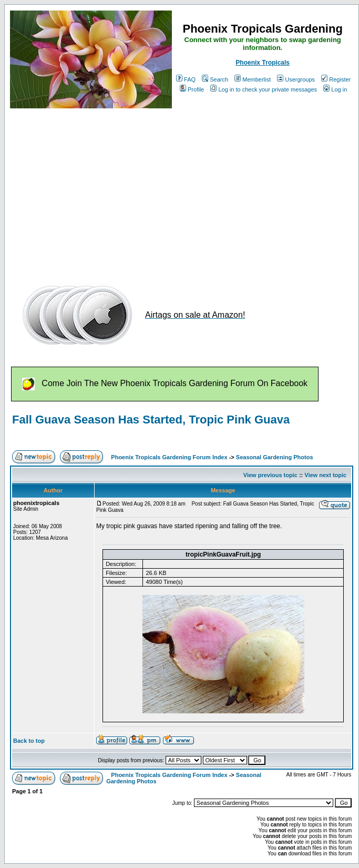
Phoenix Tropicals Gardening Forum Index (169, 457)
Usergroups (296, 79)
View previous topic (270, 475)
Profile (192, 89)
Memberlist (253, 79)
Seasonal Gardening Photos (275, 457)
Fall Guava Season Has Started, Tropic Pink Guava (151, 420)
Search (215, 79)
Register (336, 79)
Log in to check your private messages (264, 89)
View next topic (325, 475)
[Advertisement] (140, 191)
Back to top (29, 741)
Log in (335, 89)
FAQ (186, 79)
